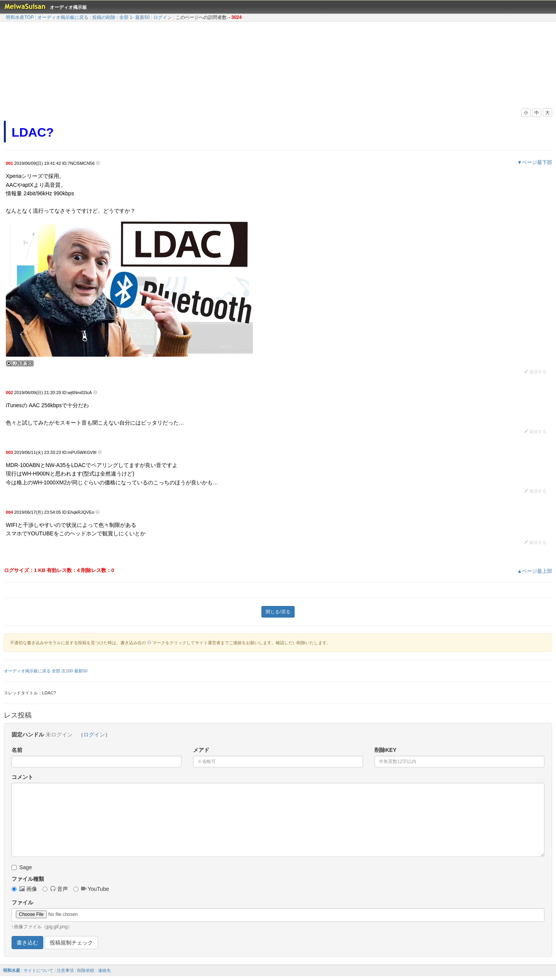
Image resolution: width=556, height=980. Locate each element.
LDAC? (33, 132)
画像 (24, 889)
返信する (535, 372)
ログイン (163, 17)
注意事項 (65, 970)
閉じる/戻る (278, 612)
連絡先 (104, 970)
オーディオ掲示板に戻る (63, 17)
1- (132, 17)
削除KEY (386, 750)
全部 (124, 17)
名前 (17, 750)
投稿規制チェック (71, 943)
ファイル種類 (28, 879)
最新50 (142, 17)
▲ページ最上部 (535, 571)
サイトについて (38, 970)
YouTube (91, 889)
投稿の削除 (104, 17)
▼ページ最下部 (535, 162)
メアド (201, 750)
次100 (67, 671)
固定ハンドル (28, 735)
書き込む (27, 943)
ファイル (22, 902)
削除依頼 (86, 970)
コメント (22, 777)
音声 (55, 889)
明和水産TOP (20, 17)
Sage (22, 867)
